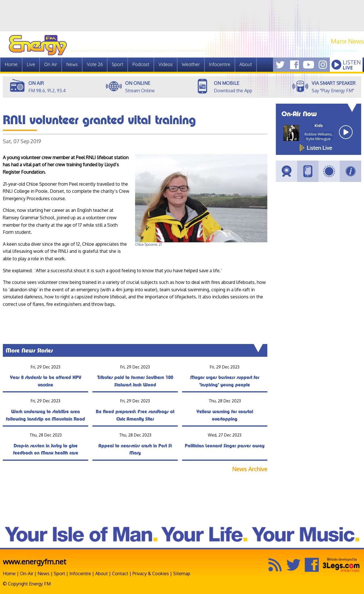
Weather (191, 64)
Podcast (141, 64)
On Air (51, 64)
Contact (120, 573)
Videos (166, 64)
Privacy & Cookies (151, 573)
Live (31, 64)
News (72, 64)
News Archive (250, 469)
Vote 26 (95, 64)
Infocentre (220, 64)
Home (11, 64)
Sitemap (182, 573)
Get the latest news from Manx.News (326, 48)
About (246, 64)
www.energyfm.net (35, 561)
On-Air (27, 573)
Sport (117, 64)
